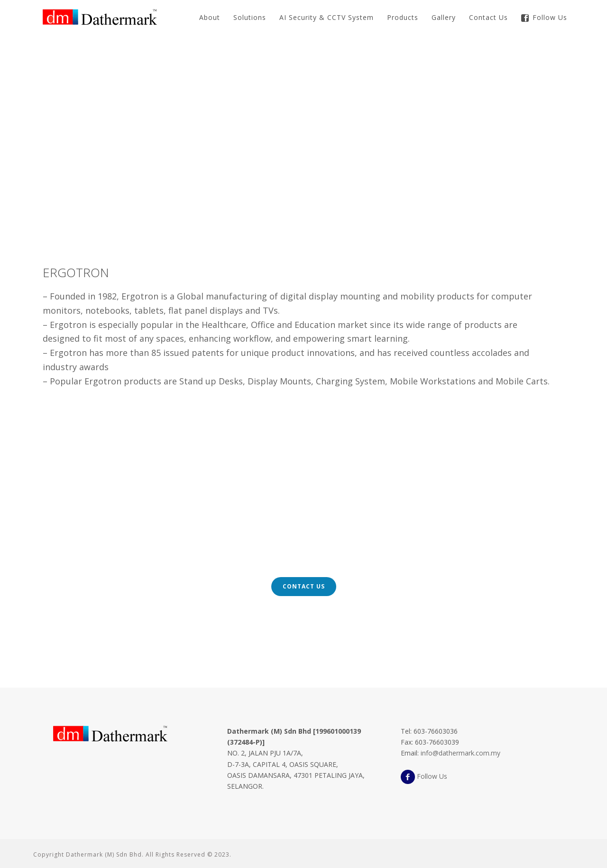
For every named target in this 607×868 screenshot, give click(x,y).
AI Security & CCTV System (326, 17)
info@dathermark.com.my (460, 753)
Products (403, 17)
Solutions (250, 17)
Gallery (444, 17)
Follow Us (544, 17)
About (210, 17)
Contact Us (488, 17)
